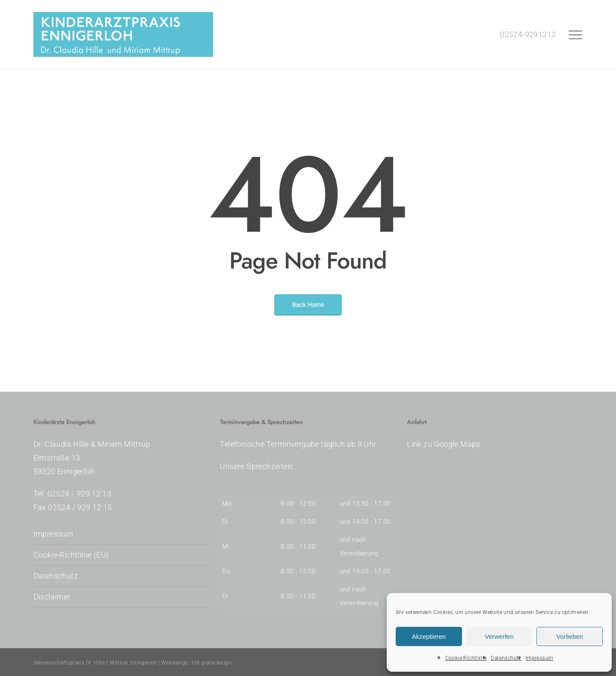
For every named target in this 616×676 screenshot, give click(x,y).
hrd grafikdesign (212, 663)
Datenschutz (506, 658)
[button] (576, 35)
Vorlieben (570, 636)
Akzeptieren (429, 636)
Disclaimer (52, 597)
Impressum (540, 658)
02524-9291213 (528, 34)
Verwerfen (499, 636)
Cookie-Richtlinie (466, 658)
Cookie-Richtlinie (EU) (71, 555)
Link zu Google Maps (444, 444)
